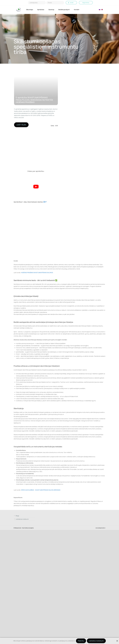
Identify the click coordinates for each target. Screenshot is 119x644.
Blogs (17, 516)
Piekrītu (81, 641)
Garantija (51, 10)
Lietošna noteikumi (96, 641)
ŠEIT (45, 202)
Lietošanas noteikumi (22, 519)
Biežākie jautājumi (64, 10)
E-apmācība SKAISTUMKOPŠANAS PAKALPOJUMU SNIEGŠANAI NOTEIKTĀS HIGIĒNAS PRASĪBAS (34, 100)
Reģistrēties (86, 3)
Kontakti (77, 10)
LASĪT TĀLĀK (21, 125)
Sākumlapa (30, 10)
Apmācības (41, 10)
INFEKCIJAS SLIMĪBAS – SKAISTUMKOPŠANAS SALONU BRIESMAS (41, 490)
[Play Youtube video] (36, 187)
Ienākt (72, 3)
